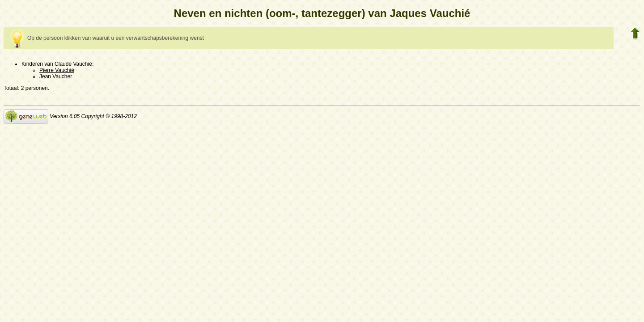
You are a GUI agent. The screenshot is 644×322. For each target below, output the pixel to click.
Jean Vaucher (56, 76)
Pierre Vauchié (57, 70)
